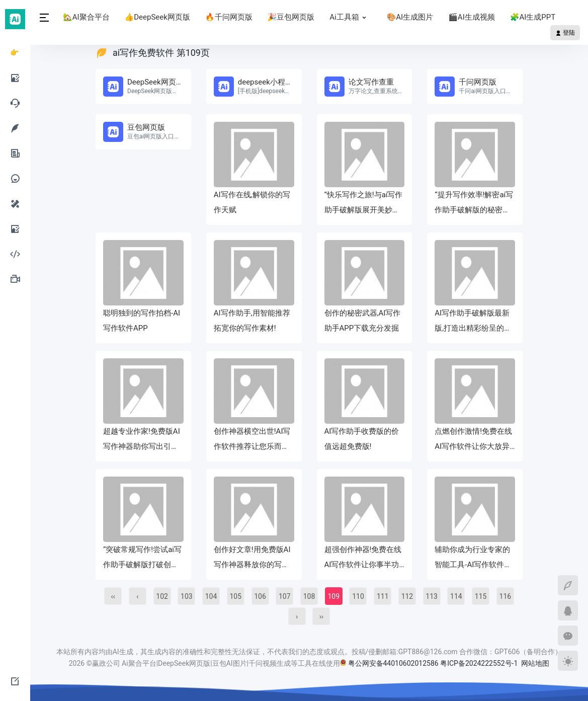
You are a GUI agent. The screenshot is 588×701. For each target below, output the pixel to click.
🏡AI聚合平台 (86, 17)
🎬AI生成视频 (472, 17)
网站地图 (535, 663)
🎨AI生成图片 (410, 17)
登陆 (565, 33)
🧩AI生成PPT (533, 17)
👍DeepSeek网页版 (157, 17)
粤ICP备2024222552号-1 (480, 663)
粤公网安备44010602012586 (393, 663)
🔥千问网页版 (229, 17)
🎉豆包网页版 (291, 17)
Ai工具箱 (350, 17)
